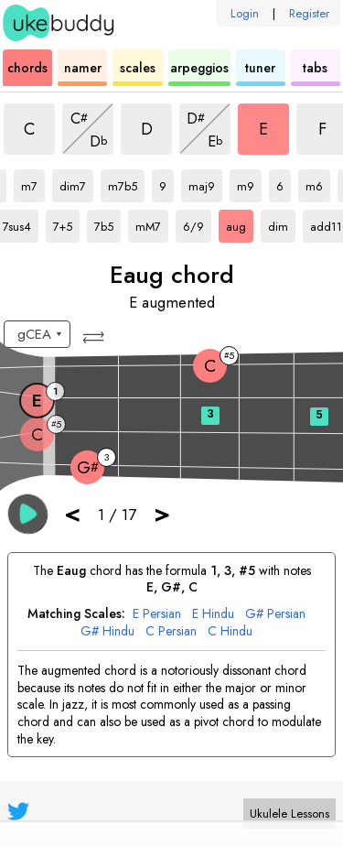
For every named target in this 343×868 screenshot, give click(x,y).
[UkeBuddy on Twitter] (18, 811)
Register (309, 13)
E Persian (157, 614)
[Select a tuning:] (37, 334)
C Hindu (230, 631)
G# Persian (275, 614)
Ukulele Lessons (289, 814)
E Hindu (213, 614)
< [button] (72, 513)
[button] (95, 337)
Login (245, 13)
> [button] (162, 513)
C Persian (171, 631)
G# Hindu (107, 631)
